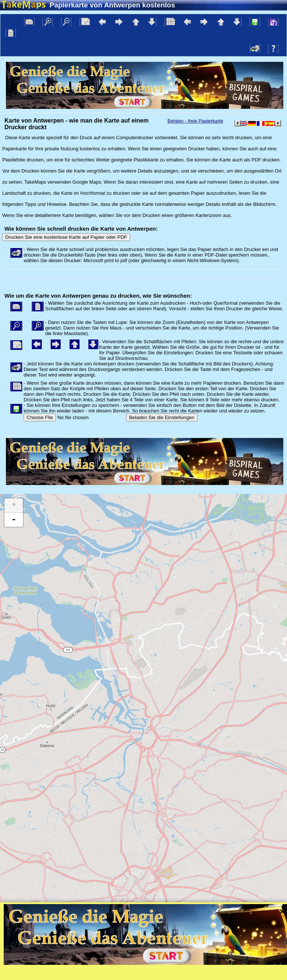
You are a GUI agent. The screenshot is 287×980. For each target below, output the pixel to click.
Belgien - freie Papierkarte (195, 121)
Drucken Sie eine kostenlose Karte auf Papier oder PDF (66, 237)
